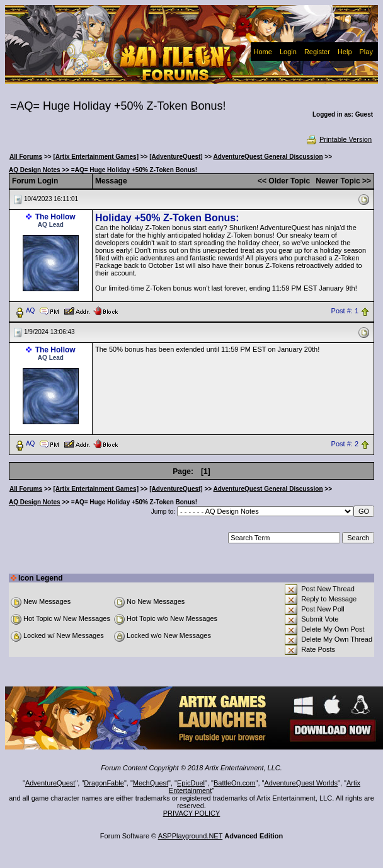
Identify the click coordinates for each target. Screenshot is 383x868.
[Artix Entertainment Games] (96, 157)
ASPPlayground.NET (191, 836)
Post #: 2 (345, 444)
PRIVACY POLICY (192, 813)
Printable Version (339, 139)
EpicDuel (191, 783)
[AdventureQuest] (176, 157)
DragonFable (104, 783)
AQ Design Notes (35, 170)
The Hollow (55, 217)
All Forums (26, 157)
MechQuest (151, 783)
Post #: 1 (345, 311)
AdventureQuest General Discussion (268, 157)
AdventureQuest (50, 783)
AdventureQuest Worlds (301, 783)
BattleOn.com (235, 783)
